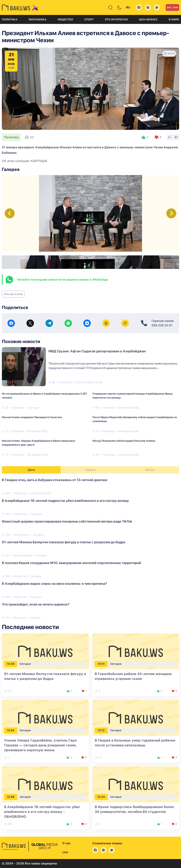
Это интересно (116, 19)
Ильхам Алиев (13, 294)
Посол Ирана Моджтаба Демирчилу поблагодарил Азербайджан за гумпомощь (135, 419)
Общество (65, 19)
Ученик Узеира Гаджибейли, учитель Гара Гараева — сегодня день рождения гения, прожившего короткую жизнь (40, 745)
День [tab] (32, 470)
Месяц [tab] (150, 470)
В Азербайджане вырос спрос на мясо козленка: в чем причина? (55, 584)
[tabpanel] (90, 549)
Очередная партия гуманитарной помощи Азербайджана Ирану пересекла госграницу (133, 396)
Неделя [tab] (90, 470)
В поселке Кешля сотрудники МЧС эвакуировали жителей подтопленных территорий (71, 563)
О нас (66, 843)
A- (170, 137)
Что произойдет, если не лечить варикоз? (36, 604)
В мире (174, 19)
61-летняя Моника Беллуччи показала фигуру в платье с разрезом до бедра (64, 542)
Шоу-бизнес (148, 19)
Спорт (89, 19)
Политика (10, 19)
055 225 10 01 (162, 325)
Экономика (37, 19)
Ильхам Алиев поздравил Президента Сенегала (32, 417)
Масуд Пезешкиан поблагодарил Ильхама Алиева (124, 441)
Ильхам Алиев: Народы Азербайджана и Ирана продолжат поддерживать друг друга (39, 443)
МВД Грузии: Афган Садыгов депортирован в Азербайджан (97, 351)
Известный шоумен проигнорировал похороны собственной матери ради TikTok (67, 521)
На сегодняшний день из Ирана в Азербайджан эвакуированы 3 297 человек (44, 396)
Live (172, 7)
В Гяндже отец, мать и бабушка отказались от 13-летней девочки (55, 480)
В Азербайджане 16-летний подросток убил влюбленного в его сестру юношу (65, 501)
